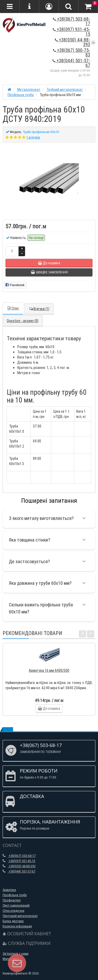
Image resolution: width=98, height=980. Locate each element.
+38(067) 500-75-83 (72, 52)
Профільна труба (15, 895)
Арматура (9, 890)
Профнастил (12, 900)
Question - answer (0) (23, 321)
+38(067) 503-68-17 (72, 21)
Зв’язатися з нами (16, 954)
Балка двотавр (13, 921)
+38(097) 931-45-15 (71, 32)
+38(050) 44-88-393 (73, 42)
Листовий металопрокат (20, 916)
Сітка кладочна (13, 911)
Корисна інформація (17, 926)
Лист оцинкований (16, 905)
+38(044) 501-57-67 (71, 63)
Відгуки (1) (39, 309)
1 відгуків (33, 137)
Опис (13, 308)
